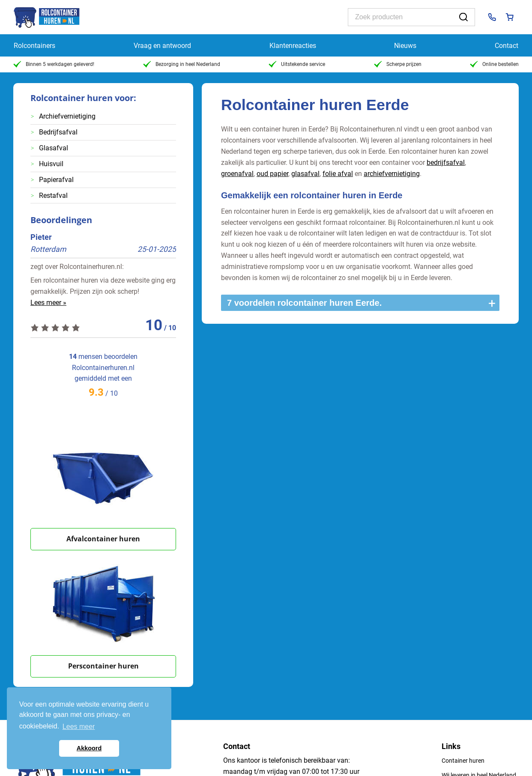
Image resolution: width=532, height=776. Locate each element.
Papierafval (56, 180)
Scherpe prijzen (398, 64)
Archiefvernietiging (67, 116)
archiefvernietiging (392, 174)
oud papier (272, 174)
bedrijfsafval (446, 163)
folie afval (338, 174)
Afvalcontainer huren (103, 539)
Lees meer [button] (79, 727)
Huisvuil (51, 164)
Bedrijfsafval (58, 132)
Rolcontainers (34, 46)
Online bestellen (494, 64)
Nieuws (405, 46)
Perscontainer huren (103, 666)
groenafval (237, 174)
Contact (507, 46)
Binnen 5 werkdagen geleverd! (54, 64)
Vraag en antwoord (162, 46)
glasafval (305, 174)
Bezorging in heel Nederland (182, 64)
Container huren (463, 761)
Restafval (53, 195)
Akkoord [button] (89, 748)
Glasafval (54, 148)
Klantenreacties (293, 46)
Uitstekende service (297, 64)
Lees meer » (48, 303)
